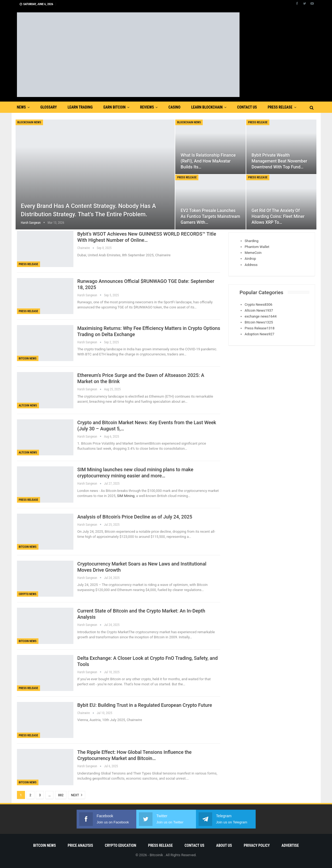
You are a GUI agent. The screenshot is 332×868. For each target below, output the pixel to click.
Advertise (290, 845)
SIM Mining (125, 496)
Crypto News (28, 594)
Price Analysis (80, 845)
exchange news (261, 316)
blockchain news (29, 122)
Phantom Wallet (257, 247)
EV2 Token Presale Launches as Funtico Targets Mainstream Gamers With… (210, 216)
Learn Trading (80, 107)
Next (77, 795)
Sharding (251, 241)
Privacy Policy (257, 845)
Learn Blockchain (207, 107)
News (22, 107)
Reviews (147, 107)
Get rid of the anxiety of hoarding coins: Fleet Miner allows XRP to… (278, 216)
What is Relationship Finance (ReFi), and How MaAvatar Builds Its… (208, 161)
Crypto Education (121, 845)
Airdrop (250, 259)
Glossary (49, 107)
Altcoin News (28, 406)
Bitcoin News (28, 359)
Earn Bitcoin (115, 107)
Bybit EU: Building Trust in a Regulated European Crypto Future (145, 705)
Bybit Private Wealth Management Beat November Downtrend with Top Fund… (279, 161)
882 (61, 795)
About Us (224, 845)
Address (251, 265)
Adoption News (259, 334)
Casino (174, 107)
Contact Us (247, 107)
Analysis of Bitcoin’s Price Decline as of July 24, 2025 (135, 517)
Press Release (280, 107)
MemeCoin (253, 253)
